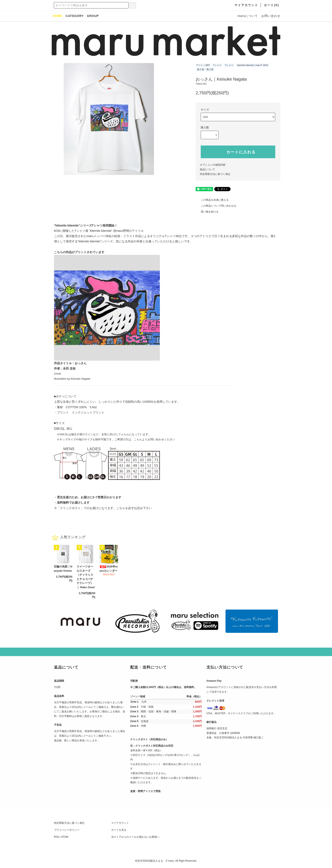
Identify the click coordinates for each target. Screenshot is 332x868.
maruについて (248, 16)
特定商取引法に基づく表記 (215, 174)
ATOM (65, 837)
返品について (207, 169)
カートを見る (119, 830)
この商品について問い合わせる (216, 206)
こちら (121, 508)
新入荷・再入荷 (205, 69)
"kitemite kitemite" (101, 231)
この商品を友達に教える (212, 200)
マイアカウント (120, 823)
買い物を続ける (207, 212)
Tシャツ (217, 65)
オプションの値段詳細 (213, 165)
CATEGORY (75, 16)
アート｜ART (203, 65)
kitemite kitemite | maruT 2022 (252, 65)
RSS (57, 837)
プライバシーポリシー (67, 830)
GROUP (93, 16)
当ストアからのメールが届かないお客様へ (135, 837)
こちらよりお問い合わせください (154, 439)
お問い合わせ (271, 16)
